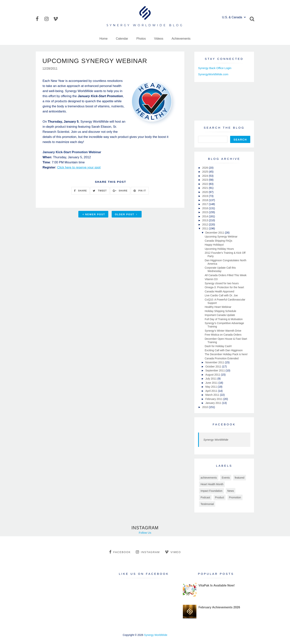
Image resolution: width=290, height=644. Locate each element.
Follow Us (145, 533)
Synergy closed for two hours (222, 283)
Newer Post (94, 214)
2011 (206, 228)
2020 (206, 192)
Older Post (126, 214)
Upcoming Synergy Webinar (221, 237)
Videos (159, 39)
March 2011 (213, 395)
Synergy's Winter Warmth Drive (223, 331)
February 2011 (214, 399)
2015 (206, 212)
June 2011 (212, 383)
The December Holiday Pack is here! (226, 354)
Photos (141, 39)
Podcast (205, 497)
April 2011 (212, 391)
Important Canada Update (220, 315)
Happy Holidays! (214, 245)
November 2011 (215, 362)
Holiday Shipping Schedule (220, 311)
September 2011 (215, 370)
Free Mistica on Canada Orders (223, 335)
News (231, 491)
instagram (148, 552)
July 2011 (211, 379)
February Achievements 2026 (219, 607)
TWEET (100, 191)
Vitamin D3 (211, 279)
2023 (206, 180)
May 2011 (211, 387)
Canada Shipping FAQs (218, 241)
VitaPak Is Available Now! (217, 585)
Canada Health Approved (219, 291)
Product (220, 497)
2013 (206, 220)
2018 (206, 200)
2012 (206, 224)
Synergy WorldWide (216, 440)
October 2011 (214, 367)
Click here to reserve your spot (79, 167)
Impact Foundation (211, 491)
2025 (206, 172)
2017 (206, 204)
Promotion (235, 497)
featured (239, 478)
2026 (206, 168)
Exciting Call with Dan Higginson (224, 350)
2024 (206, 176)
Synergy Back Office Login (215, 68)
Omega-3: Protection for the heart (224, 287)
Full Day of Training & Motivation (224, 319)
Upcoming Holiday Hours (219, 249)
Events (226, 478)
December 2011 (215, 233)
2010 (206, 407)
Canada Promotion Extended (222, 358)
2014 (206, 216)
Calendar (122, 39)
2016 (206, 208)
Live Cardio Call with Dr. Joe (221, 295)
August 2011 (213, 375)
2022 (206, 184)
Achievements (181, 39)
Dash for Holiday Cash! (218, 346)
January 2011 (214, 403)
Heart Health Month (212, 484)
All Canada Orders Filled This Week (226, 275)
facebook (120, 552)
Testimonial (207, 504)
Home (103, 39)
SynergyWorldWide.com (213, 74)
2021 (206, 188)
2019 (206, 196)
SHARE (80, 191)
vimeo (173, 552)
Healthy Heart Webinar (218, 307)
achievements (209, 478)
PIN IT (140, 191)
